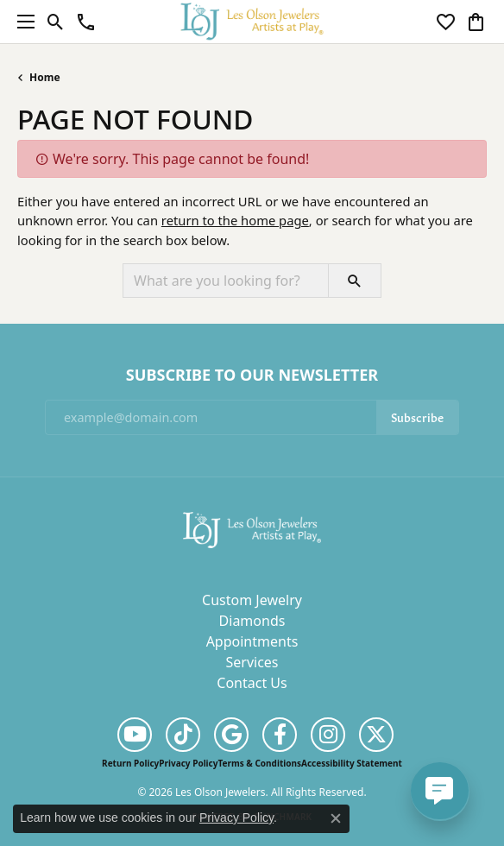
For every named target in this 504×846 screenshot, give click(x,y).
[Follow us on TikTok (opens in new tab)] (183, 735)
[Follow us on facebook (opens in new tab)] (280, 735)
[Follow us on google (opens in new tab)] (231, 735)
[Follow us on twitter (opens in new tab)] (376, 735)
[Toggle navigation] (22, 22)
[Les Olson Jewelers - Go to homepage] (252, 529)
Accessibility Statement (352, 763)
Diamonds (252, 621)
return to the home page (235, 220)
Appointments (252, 641)
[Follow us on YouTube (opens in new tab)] (135, 735)
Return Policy (130, 763)
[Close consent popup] (336, 818)
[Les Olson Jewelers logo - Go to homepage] (252, 21)
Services (252, 662)
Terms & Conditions (259, 763)
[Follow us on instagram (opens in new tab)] (328, 735)
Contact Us (252, 683)
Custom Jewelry (252, 600)
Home (45, 77)
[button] (56, 22)
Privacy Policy (188, 763)
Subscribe (417, 417)
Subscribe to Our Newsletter (252, 376)
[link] (86, 22)
